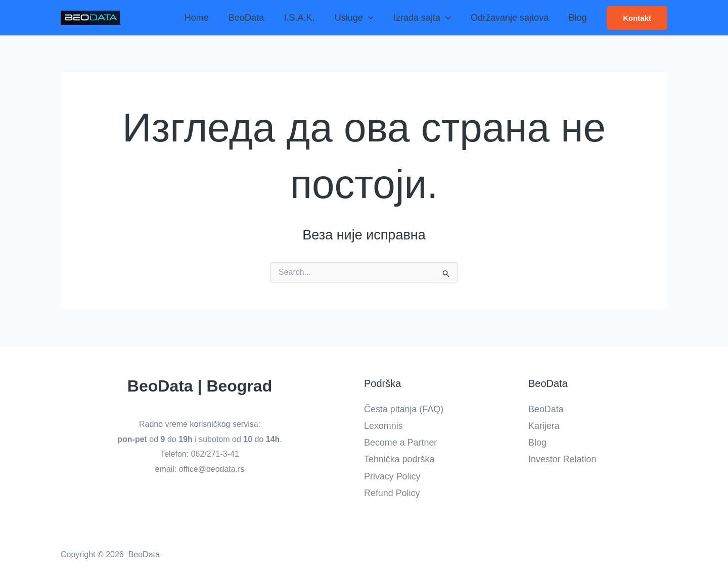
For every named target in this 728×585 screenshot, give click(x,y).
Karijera (544, 425)
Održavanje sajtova (512, 18)
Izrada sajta (426, 18)
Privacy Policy (392, 476)
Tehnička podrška (399, 459)
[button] (637, 18)
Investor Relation (562, 459)
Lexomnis (383, 425)
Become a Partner (401, 443)
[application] (374, 18)
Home (207, 18)
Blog (578, 18)
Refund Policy (392, 493)
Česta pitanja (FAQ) (404, 409)
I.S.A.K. (307, 18)
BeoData (255, 18)
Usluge (360, 18)
